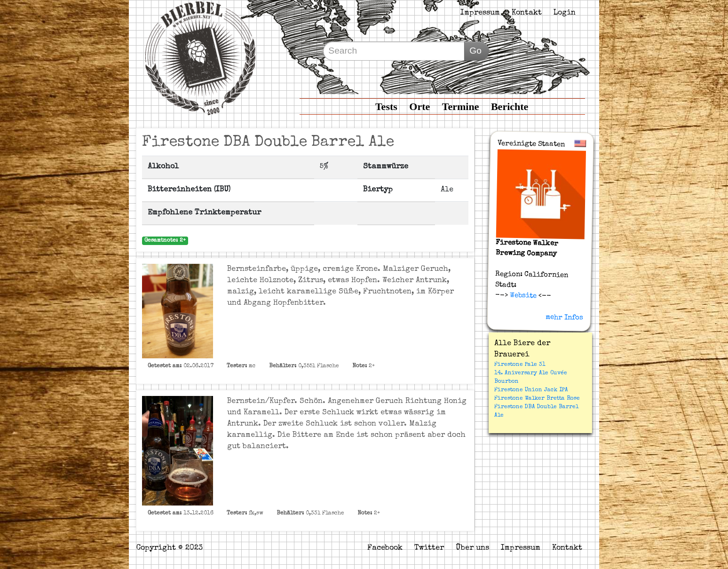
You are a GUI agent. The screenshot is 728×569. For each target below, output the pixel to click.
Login (565, 13)
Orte (419, 107)
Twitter (429, 548)
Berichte (510, 107)
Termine (461, 107)
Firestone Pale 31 (520, 365)
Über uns (472, 548)
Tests (386, 107)
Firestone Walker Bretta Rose (537, 399)
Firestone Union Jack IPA (531, 390)
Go (475, 51)
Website (522, 296)
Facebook (385, 548)
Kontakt (527, 13)
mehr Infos (564, 317)
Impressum (480, 13)
